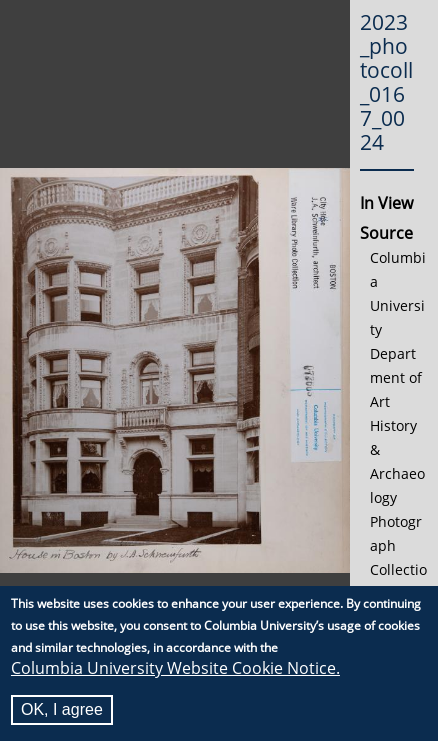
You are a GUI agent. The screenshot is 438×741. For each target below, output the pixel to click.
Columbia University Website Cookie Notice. (175, 670)
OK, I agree (62, 711)
